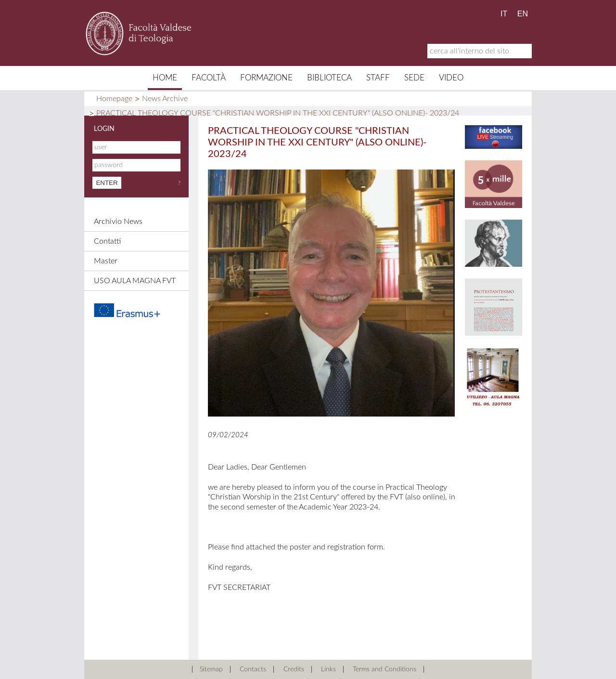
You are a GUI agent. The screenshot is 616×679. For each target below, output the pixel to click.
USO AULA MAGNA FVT (135, 281)
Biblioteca (329, 78)
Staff (378, 78)
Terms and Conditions (385, 669)
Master (106, 261)
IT (504, 14)
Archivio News (118, 222)
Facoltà (209, 78)
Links (328, 669)
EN (523, 14)
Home (165, 78)
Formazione (266, 78)
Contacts (253, 669)
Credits (294, 669)
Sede (414, 78)
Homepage (114, 99)
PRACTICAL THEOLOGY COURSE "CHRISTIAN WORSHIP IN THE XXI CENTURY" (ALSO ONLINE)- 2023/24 (278, 113)
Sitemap (211, 669)
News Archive (165, 99)
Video (451, 78)
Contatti (107, 241)
